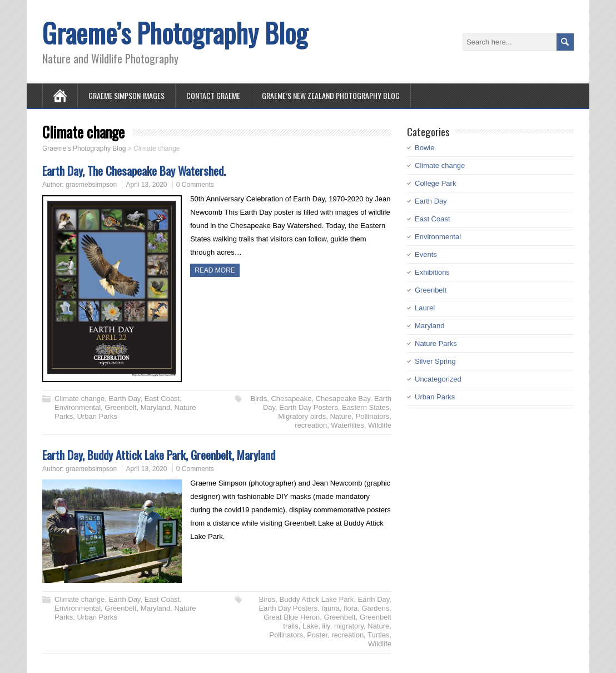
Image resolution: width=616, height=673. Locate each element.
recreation (311, 425)
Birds (259, 399)
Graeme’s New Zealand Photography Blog (331, 95)
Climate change (80, 399)
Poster (317, 635)
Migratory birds (302, 416)
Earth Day (125, 399)
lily (326, 626)
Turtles (378, 635)
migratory (349, 626)
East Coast (162, 399)
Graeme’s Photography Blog (175, 33)
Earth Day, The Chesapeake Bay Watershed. (134, 170)
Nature (341, 416)
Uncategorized (438, 379)
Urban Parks (97, 416)
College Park (435, 183)
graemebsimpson (91, 185)
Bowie (424, 148)
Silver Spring (435, 361)
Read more (215, 270)
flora (351, 608)
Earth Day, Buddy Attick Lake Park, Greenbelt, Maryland (159, 455)
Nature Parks (436, 343)
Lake (310, 626)
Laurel (425, 308)
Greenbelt (120, 407)
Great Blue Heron (292, 617)
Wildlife (380, 425)
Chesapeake (291, 399)
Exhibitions (432, 272)
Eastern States (366, 407)
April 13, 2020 (146, 185)
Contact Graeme (213, 95)
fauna (331, 608)
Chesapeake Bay (343, 399)
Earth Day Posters (309, 407)
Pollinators (373, 416)
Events (426, 254)
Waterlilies (347, 425)
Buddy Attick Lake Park (317, 599)
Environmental (78, 407)
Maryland (155, 407)
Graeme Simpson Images (126, 95)
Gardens (375, 608)
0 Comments (195, 185)
